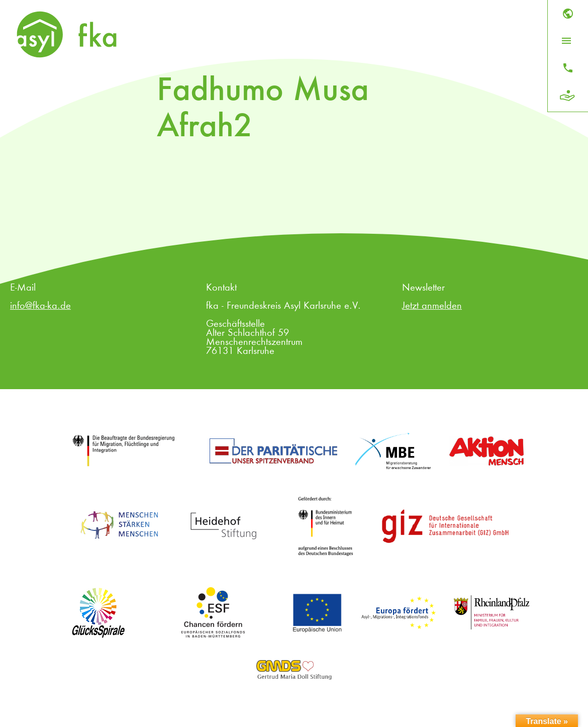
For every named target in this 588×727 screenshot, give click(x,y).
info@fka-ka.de (40, 306)
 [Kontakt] (568, 68)
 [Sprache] (568, 14)
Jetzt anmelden (432, 306)
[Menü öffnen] (566, 41)
